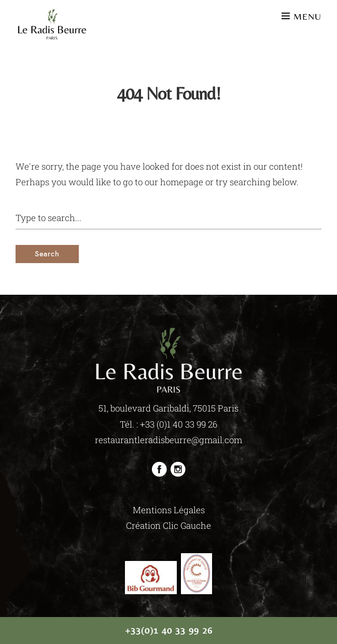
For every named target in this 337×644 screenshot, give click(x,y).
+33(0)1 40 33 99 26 (169, 630)
